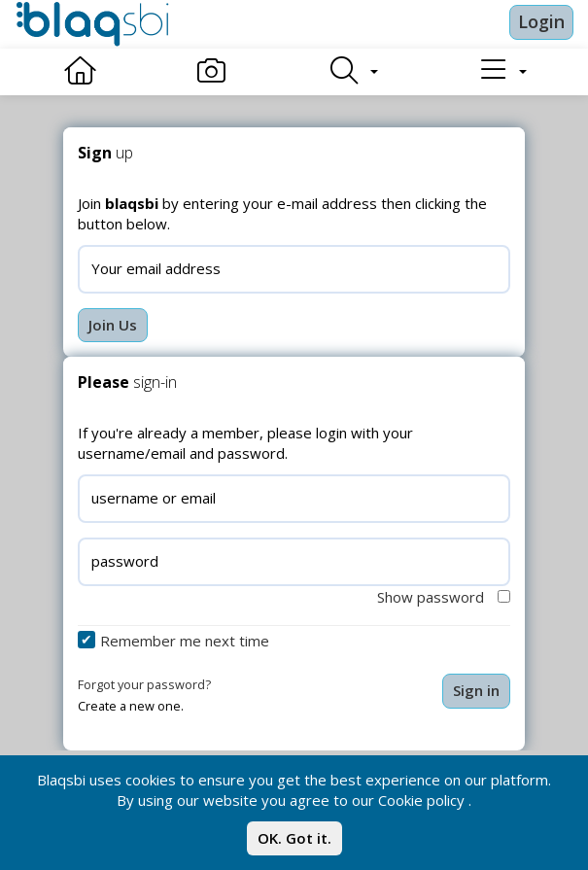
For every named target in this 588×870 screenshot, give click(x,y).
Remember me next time (185, 641)
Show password (444, 597)
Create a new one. (131, 706)
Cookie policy (421, 800)
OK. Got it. (294, 838)
